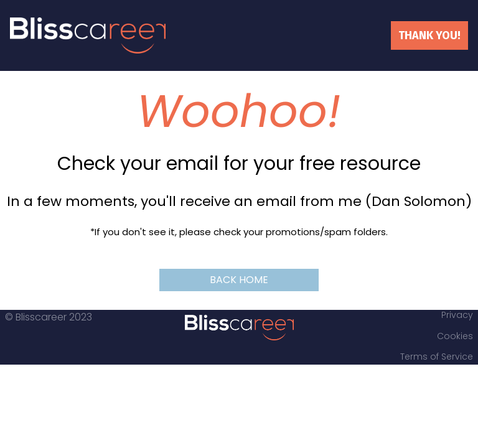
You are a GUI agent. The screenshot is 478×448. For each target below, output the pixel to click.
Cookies (455, 337)
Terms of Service (437, 357)
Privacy (457, 315)
